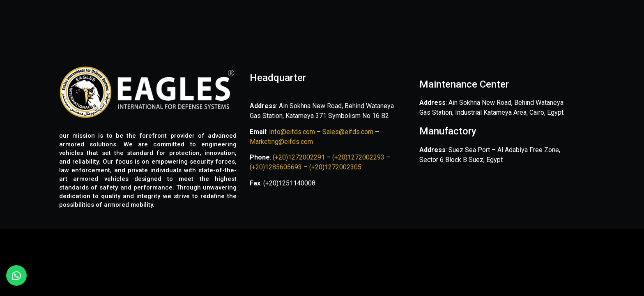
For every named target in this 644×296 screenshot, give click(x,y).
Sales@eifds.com (348, 132)
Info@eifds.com (291, 132)
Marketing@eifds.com (281, 142)
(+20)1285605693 (276, 167)
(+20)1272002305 (335, 167)
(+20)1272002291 (300, 157)
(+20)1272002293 (359, 157)
